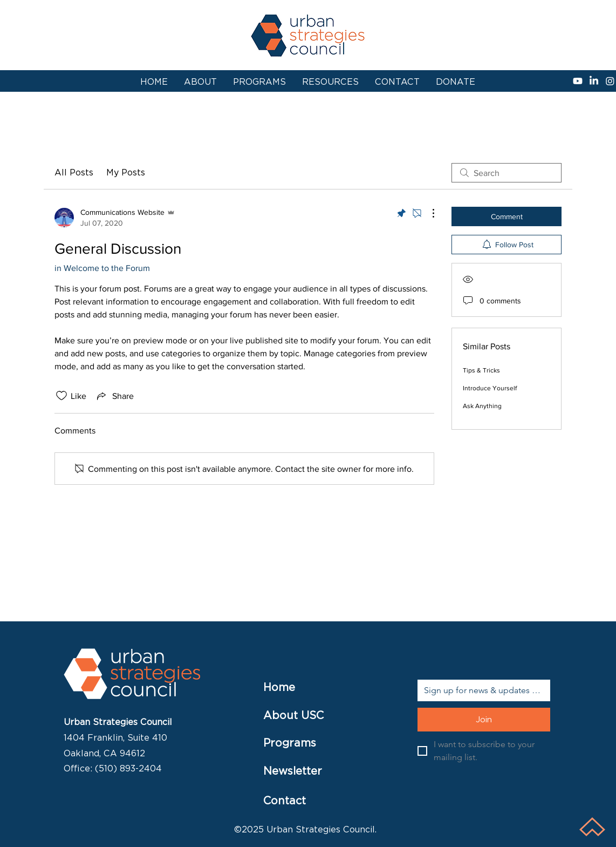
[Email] (481, 690)
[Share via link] (114, 396)
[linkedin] (594, 81)
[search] (507, 173)
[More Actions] (428, 213)
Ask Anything (482, 406)
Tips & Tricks (481, 370)
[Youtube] (578, 81)
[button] (330, 82)
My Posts (126, 172)
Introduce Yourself (490, 388)
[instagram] (610, 81)
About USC (293, 715)
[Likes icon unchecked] (61, 396)
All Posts (74, 172)
